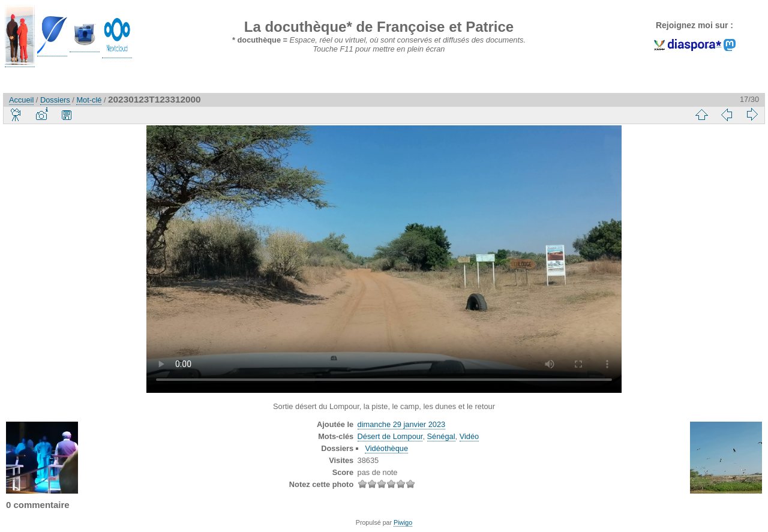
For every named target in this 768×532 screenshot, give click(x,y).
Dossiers (55, 100)
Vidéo (469, 436)
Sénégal (441, 436)
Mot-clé (89, 100)
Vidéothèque (386, 448)
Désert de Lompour (390, 436)
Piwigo (403, 522)
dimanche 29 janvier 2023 (402, 424)
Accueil (21, 100)
